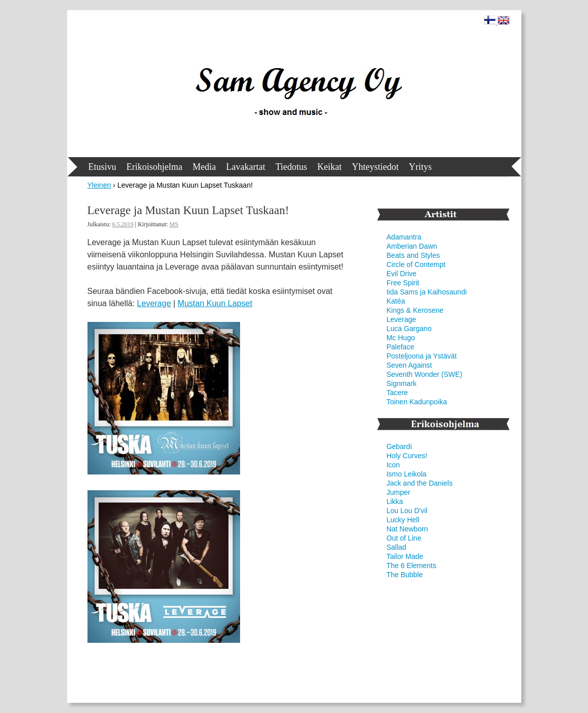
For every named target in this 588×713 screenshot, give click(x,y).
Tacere (397, 393)
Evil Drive (402, 274)
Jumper (399, 492)
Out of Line (404, 538)
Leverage (154, 303)
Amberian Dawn (412, 246)
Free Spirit (403, 283)
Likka (395, 501)
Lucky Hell (403, 520)
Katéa (396, 301)
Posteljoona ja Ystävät (422, 356)
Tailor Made (405, 556)
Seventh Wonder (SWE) (424, 374)
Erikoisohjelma (155, 167)
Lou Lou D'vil (407, 511)
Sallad (396, 547)
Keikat (330, 167)
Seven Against (409, 365)
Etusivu (102, 167)
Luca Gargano (409, 329)
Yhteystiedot (375, 167)
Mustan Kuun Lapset (215, 303)
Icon (393, 465)
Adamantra (404, 237)
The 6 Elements (411, 566)
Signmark (402, 383)
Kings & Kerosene (415, 310)
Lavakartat (245, 167)
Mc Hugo (401, 338)
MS (174, 224)
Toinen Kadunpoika (417, 402)
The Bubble (405, 575)
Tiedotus (291, 167)
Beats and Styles (413, 255)
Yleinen (99, 185)
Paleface (400, 347)
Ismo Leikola (407, 474)
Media (204, 167)
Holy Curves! (407, 456)
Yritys (420, 167)
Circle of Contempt (416, 264)
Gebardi (399, 447)
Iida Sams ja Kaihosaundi (427, 292)
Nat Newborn (407, 529)
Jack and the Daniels (420, 483)
